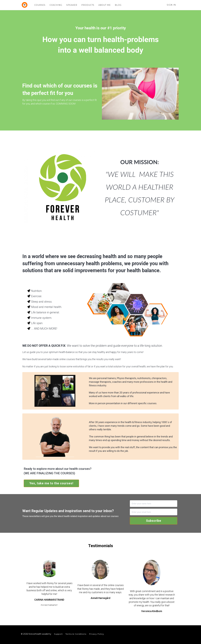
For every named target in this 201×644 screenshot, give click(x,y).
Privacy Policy (96, 634)
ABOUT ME (104, 5)
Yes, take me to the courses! (51, 483)
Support (58, 634)
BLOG (118, 5)
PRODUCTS (88, 5)
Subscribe (154, 521)
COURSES (40, 5)
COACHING (56, 5)
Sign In (171, 5)
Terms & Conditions (76, 634)
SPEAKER (72, 5)
